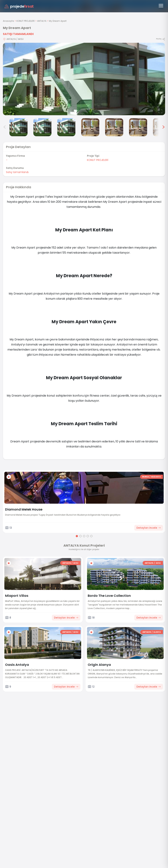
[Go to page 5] (91, 536)
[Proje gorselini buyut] (84, 79)
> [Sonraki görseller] (163, 127)
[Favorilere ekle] (9, 477)
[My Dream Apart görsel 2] (18, 127)
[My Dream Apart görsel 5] (90, 127)
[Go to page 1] (77, 536)
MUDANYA (156, 477)
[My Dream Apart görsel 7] (138, 127)
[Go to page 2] (80, 536)
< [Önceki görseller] (5, 127)
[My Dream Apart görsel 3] (42, 127)
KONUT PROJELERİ (26, 21)
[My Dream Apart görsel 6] (114, 127)
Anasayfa (8, 21)
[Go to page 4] (88, 536)
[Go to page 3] (84, 536)
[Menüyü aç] (161, 6)
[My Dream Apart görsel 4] (66, 127)
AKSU (76, 563)
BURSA (146, 477)
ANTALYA (42, 21)
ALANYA (157, 632)
